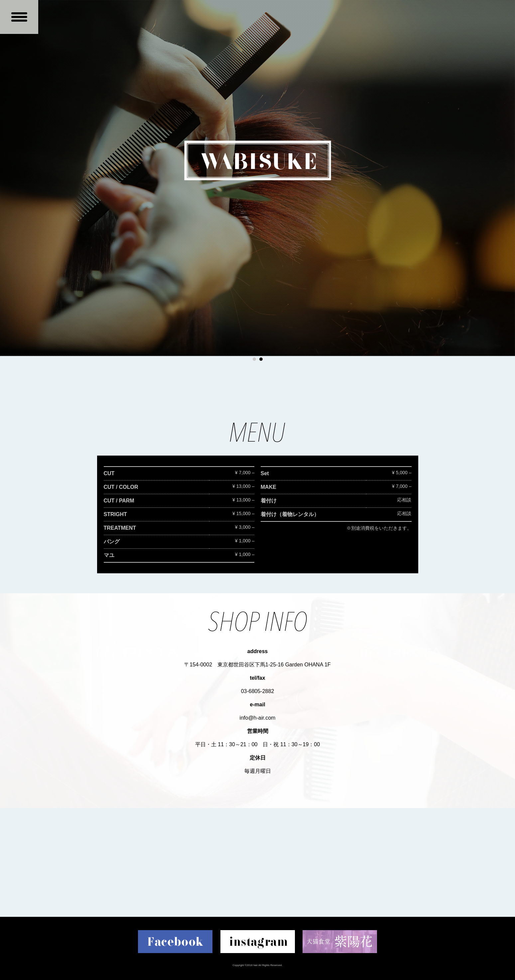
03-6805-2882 (258, 691)
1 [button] (254, 359)
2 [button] (261, 359)
